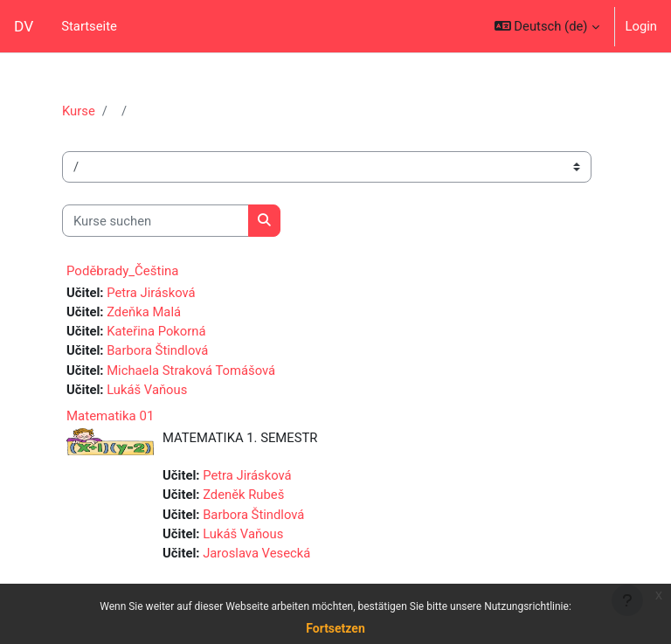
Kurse (79, 111)
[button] (547, 26)
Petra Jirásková (151, 293)
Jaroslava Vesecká (256, 553)
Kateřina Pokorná (156, 331)
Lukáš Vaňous (147, 390)
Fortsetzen (335, 628)
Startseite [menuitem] (89, 26)
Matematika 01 (110, 416)
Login (642, 26)
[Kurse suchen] (156, 220)
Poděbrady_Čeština (123, 271)
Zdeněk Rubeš (243, 495)
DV (24, 26)
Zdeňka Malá (144, 312)
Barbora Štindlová (157, 350)
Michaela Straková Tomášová (191, 370)
